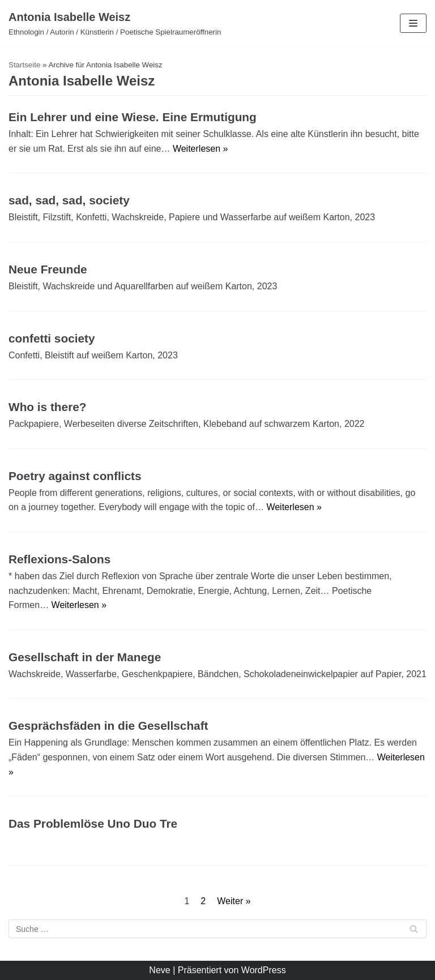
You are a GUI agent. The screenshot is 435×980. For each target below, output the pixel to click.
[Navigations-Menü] (413, 23)
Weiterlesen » (201, 149)
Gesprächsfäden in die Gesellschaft (108, 726)
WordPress (264, 970)
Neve (159, 970)
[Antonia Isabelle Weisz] (115, 23)
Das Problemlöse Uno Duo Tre (93, 823)
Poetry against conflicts (75, 476)
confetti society (52, 338)
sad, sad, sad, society (69, 200)
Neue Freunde (48, 269)
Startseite (24, 65)
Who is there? (48, 407)
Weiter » (234, 901)
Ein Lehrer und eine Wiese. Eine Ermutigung (133, 117)
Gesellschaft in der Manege (85, 657)
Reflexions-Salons (59, 559)
